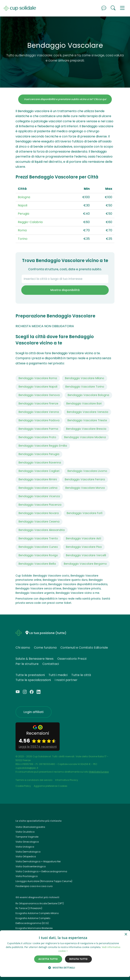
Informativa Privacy (67, 780)
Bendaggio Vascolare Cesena (39, 522)
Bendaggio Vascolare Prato (37, 437)
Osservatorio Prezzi (72, 659)
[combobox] (65, 279)
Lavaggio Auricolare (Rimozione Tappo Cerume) (44, 881)
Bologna (24, 197)
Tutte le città (81, 675)
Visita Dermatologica (28, 852)
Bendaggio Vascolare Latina (38, 488)
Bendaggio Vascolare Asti (84, 538)
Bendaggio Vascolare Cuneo (38, 547)
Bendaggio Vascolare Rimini (38, 479)
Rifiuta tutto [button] (79, 959)
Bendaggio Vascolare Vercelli (86, 555)
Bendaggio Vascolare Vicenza (39, 496)
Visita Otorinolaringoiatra (30, 827)
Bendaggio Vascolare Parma (38, 429)
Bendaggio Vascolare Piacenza (40, 505)
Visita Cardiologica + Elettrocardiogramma (41, 871)
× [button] (126, 934)
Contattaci (51, 664)
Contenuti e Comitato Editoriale (84, 648)
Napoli (23, 205)
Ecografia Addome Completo (33, 918)
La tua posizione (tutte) (48, 633)
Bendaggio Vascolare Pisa (84, 547)
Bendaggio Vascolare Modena (85, 437)
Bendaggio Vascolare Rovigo (38, 555)
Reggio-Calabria (30, 222)
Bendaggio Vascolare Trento (38, 538)
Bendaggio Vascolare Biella (37, 564)
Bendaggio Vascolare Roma (38, 378)
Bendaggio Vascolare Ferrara (85, 479)
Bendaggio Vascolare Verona (39, 412)
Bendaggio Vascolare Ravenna (40, 462)
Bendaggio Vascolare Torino (85, 387)
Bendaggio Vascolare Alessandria (42, 530)
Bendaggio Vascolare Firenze (38, 403)
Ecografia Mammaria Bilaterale (34, 928)
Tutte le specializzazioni (33, 680)
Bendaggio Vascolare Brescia (86, 429)
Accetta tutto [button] (48, 959)
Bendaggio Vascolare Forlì (85, 513)
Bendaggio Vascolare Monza (85, 488)
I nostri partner (66, 680)
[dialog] (65, 954)
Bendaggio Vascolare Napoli (38, 387)
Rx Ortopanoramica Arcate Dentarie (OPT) (40, 903)
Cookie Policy (23, 786)
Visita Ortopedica (26, 856)
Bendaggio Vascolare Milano (85, 378)
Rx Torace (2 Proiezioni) (29, 908)
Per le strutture (27, 664)
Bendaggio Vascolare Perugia (39, 454)
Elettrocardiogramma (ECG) (32, 923)
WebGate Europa (99, 772)
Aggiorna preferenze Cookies (51, 786)
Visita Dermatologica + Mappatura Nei (38, 861)
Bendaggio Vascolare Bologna (88, 395)
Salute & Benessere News (35, 659)
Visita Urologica (25, 847)
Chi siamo (23, 648)
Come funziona (45, 648)
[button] (122, 8)
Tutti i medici (58, 675)
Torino (23, 239)
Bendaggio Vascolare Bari (84, 403)
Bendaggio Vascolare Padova (39, 420)
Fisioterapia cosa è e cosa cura (34, 886)
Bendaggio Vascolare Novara (39, 513)
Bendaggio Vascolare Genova (39, 395)
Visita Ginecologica (27, 842)
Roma (22, 230)
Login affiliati (34, 712)
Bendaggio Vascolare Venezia (88, 412)
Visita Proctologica (27, 876)
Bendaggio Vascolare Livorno (87, 471)
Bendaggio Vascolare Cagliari (39, 471)
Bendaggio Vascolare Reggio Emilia (43, 446)
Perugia (23, 214)
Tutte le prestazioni (30, 675)
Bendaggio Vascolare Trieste (87, 420)
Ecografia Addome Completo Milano (37, 913)
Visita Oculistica (25, 832)
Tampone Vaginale (27, 837)
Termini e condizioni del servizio (34, 780)
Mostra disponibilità (65, 290)
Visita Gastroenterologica (31, 866)
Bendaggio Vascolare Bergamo (85, 564)
